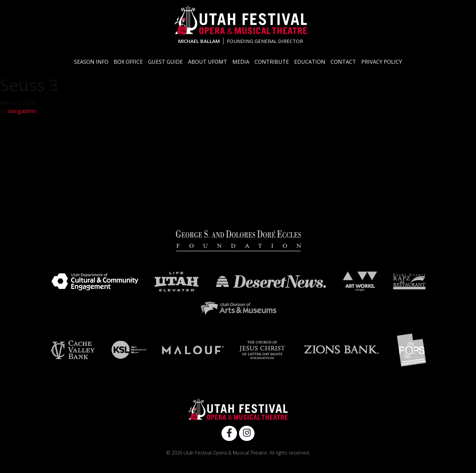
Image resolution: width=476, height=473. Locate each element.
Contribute (272, 62)
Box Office (128, 62)
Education (310, 62)
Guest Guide (165, 62)
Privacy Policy (382, 62)
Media (241, 62)
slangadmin (22, 111)
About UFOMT (208, 62)
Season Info (91, 62)
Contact (343, 62)
